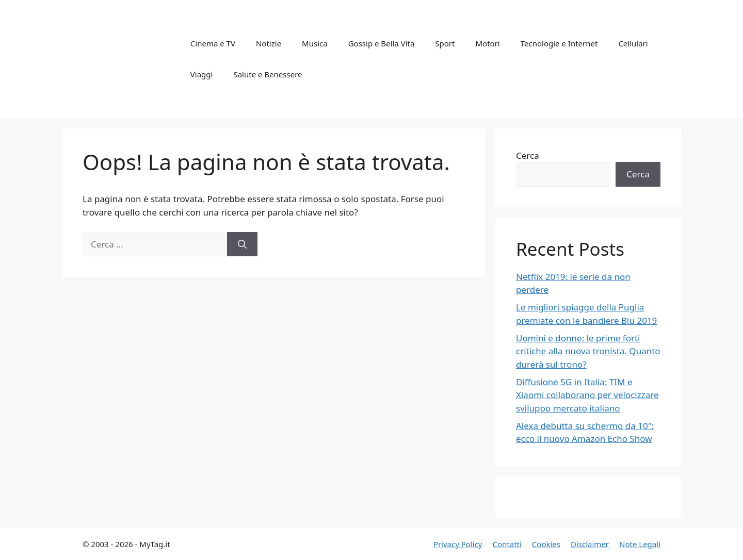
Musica (315, 43)
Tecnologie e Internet (559, 43)
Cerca (528, 155)
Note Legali (640, 544)
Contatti (507, 544)
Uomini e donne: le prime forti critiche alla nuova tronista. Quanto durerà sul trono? (588, 351)
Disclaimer (590, 544)
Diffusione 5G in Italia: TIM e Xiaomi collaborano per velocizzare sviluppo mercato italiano (587, 395)
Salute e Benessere (268, 74)
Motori (487, 43)
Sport (445, 43)
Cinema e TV (213, 43)
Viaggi (202, 74)
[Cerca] (242, 244)
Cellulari (633, 43)
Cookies (546, 544)
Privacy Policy (458, 544)
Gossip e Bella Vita (382, 43)
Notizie (269, 43)
